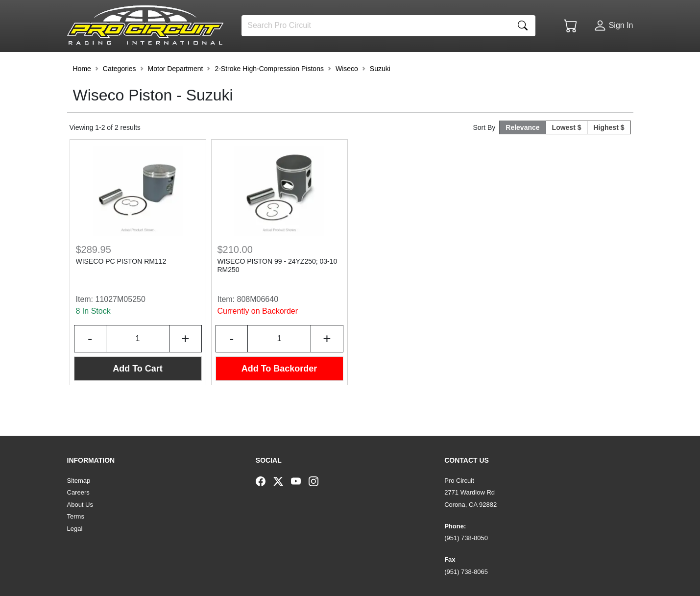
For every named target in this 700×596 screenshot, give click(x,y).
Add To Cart (138, 395)
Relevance (522, 154)
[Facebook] (265, 481)
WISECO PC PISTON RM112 (121, 288)
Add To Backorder (279, 395)
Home (82, 95)
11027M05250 (121, 326)
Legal (75, 529)
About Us (80, 505)
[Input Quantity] (138, 365)
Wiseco (347, 95)
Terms (76, 516)
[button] (98, 65)
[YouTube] (300, 481)
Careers (78, 492)
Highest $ (609, 154)
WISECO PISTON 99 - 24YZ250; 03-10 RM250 (278, 292)
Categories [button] (120, 95)
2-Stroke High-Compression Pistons (269, 95)
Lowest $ (567, 154)
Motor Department (176, 95)
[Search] (376, 26)
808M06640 (258, 326)
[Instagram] (317, 481)
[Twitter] (282, 481)
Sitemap (79, 481)
